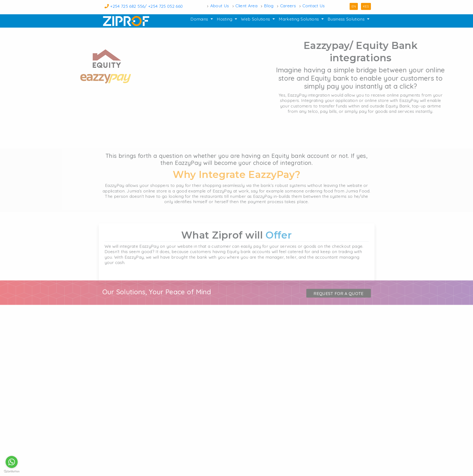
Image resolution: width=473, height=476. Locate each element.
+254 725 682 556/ (129, 6)
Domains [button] (200, 19)
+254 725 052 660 (165, 6)
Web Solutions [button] (256, 19)
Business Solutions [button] (347, 19)
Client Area (246, 6)
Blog (269, 6)
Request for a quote (338, 304)
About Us (220, 6)
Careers (288, 6)
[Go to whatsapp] (12, 462)
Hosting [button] (225, 19)
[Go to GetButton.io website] (12, 471)
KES (366, 6)
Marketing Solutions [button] (299, 19)
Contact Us (314, 6)
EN (354, 6)
